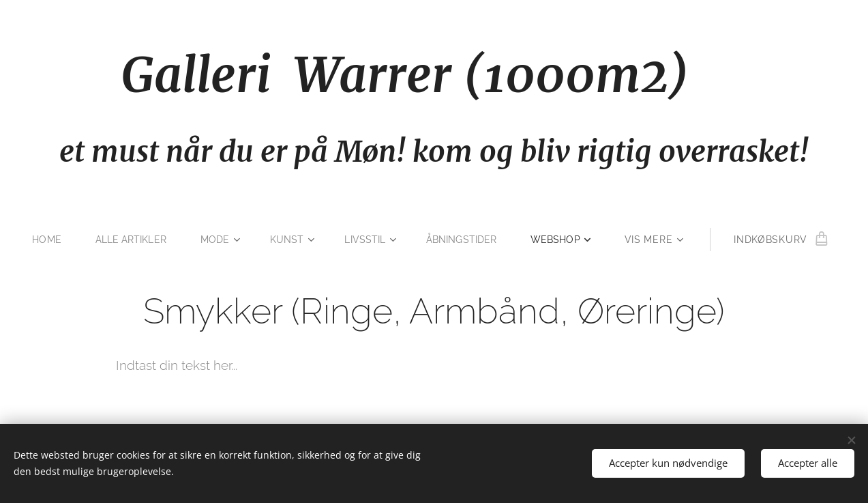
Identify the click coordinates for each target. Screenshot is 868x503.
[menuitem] (45, 240)
